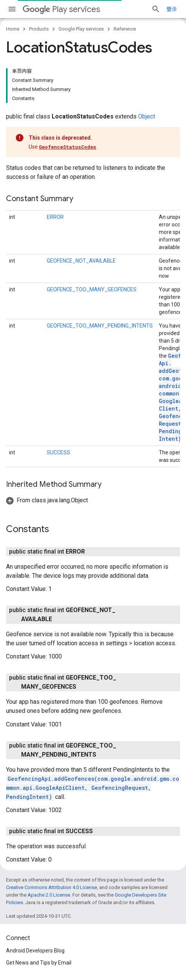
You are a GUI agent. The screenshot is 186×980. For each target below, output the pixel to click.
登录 (172, 9)
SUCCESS (58, 452)
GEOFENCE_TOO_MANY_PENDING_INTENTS (100, 326)
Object (147, 116)
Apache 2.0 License (49, 895)
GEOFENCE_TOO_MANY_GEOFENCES (92, 289)
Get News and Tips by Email (39, 963)
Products (39, 29)
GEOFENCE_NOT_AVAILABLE (81, 261)
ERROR (55, 217)
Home (13, 29)
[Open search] (156, 9)
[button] (47, 500)
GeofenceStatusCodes (68, 147)
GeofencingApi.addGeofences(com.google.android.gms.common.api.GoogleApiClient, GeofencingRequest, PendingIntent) (93, 788)
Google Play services (81, 29)
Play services (61, 9)
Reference (125, 29)
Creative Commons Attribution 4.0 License (51, 887)
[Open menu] (12, 9)
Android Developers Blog (35, 951)
